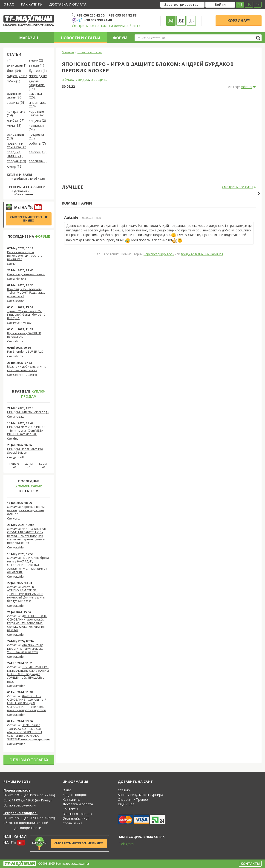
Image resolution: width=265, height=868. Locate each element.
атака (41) (36, 66)
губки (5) (14, 81)
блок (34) (14, 71)
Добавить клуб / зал (29, 179)
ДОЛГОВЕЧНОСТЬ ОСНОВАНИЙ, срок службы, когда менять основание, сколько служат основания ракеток (27, 623)
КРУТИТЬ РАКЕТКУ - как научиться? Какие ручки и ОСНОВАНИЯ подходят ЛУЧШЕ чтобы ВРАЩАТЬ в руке (28, 674)
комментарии (29, 486)
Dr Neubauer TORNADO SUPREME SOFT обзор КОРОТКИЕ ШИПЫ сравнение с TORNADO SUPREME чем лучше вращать (29, 732)
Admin (246, 87)
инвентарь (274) (37, 105)
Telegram (123, 844)
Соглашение (72, 823)
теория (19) (16, 161)
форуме (42, 236)
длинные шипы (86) (15, 96)
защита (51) (16, 103)
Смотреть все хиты (239, 187)
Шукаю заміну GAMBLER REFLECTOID (24, 335)
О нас (9, 4)
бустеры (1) (38, 71)
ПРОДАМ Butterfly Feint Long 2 (28, 412)
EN (258, 5)
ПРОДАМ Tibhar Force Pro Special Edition (25, 451)
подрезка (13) (37, 136)
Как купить (32, 4)
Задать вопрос (75, 795)
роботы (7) (37, 144)
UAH (171, 21)
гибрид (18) (38, 76)
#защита (99, 79)
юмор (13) (15, 167)
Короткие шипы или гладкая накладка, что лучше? (26, 510)
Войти (220, 4)
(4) (9, 60)
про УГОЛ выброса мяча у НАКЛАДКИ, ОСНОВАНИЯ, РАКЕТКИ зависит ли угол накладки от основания (28, 565)
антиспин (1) (17, 66)
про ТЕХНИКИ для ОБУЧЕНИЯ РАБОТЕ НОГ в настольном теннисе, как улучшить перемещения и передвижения (27, 536)
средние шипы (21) (15, 154)
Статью (124, 790)
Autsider (72, 301)
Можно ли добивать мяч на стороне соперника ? (27, 368)
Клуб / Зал (126, 804)
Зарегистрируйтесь (159, 337)
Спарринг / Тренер (133, 799)
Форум (120, 38)
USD (181, 21)
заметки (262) (36, 96)
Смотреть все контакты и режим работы (106, 26)
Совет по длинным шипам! (26, 274)
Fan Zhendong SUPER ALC (25, 351)
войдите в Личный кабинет (202, 337)
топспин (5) (38, 161)
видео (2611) (17, 76)
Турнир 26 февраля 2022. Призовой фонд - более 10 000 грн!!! (26, 315)
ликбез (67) (16, 121)
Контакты (70, 809)
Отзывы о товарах (29, 760)
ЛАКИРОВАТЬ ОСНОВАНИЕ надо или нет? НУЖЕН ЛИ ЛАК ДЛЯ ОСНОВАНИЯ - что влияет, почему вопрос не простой (27, 703)
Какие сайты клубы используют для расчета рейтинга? (25, 256)
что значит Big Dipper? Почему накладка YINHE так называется (25, 648)
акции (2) (36, 60)
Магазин (29, 38)
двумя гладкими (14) (37, 85)
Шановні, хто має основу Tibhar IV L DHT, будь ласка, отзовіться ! (26, 293)
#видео (82, 79)
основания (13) (16, 136)
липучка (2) (37, 121)
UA (249, 5)
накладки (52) (36, 128)
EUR (191, 21)
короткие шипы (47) (37, 114)
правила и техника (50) (17, 145)
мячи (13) (14, 126)
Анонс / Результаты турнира (140, 795)
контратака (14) (16, 114)
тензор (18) (38, 152)
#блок (68, 79)
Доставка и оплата (68, 4)
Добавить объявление (23, 193)
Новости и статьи (81, 38)
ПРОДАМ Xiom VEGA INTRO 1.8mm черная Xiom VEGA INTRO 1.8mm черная (26, 430)
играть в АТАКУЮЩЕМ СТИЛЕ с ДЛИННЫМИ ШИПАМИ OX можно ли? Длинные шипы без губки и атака (26, 594)
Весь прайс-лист (76, 818)
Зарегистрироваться (182, 4)
